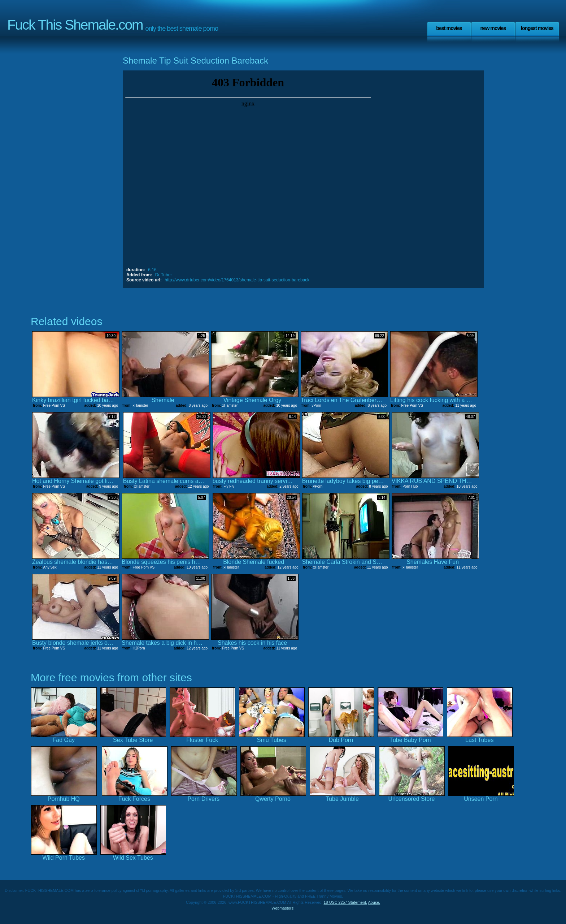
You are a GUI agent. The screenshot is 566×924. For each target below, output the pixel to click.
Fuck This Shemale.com (75, 25)
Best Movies (449, 28)
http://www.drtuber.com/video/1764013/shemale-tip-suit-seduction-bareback (237, 280)
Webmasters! (283, 908)
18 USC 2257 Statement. (345, 902)
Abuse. (374, 902)
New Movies (493, 28)
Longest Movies (537, 28)
